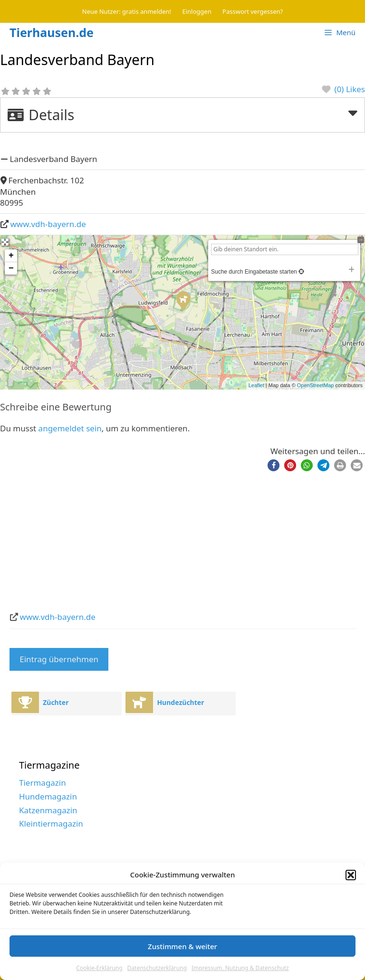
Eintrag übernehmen (59, 659)
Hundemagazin (48, 796)
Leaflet (256, 385)
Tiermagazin (43, 783)
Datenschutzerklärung (157, 968)
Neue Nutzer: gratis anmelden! (127, 11)
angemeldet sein (70, 428)
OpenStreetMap (316, 385)
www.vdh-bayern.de (48, 224)
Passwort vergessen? (253, 11)
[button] (351, 875)
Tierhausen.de (52, 32)
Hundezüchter (180, 702)
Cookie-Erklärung (99, 968)
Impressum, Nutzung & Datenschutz (240, 968)
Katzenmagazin (48, 810)
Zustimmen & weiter (182, 946)
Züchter (56, 702)
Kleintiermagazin (51, 823)
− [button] (11, 268)
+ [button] (11, 256)
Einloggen (197, 11)
